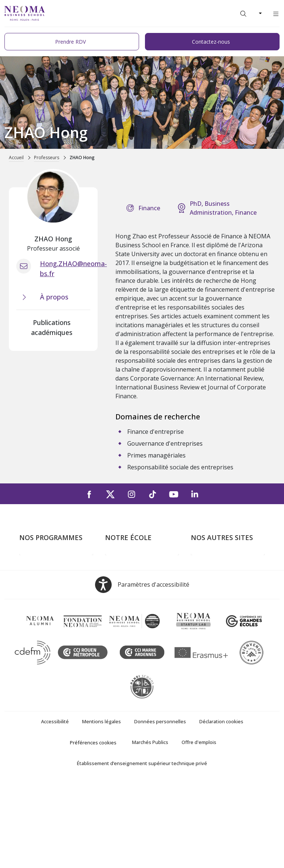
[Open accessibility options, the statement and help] (142, 670)
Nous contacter (126, 603)
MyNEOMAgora (212, 603)
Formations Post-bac (47, 560)
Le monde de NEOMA (220, 571)
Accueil (16, 157)
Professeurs (47, 157)
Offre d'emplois (199, 827)
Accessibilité (55, 807)
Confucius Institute (215, 614)
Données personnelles (160, 807)
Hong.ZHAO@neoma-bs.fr (73, 269)
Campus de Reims (129, 582)
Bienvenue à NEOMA (219, 560)
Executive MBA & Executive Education (55, 619)
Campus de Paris (127, 571)
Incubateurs (207, 582)
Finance (149, 208)
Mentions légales (102, 807)
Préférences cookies (93, 828)
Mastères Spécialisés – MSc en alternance (56, 598)
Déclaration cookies (221, 807)
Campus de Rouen (129, 592)
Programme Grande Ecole (53, 571)
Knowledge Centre (215, 624)
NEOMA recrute (126, 614)
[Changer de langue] (260, 13)
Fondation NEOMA (216, 592)
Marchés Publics (150, 827)
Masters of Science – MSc (54, 582)
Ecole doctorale (40, 635)
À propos (117, 560)
